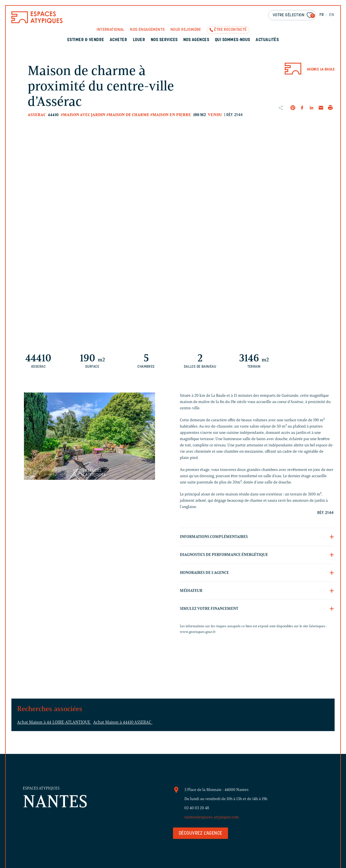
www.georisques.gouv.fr (198, 632)
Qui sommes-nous (233, 40)
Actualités (267, 40)
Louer (139, 40)
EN (332, 15)
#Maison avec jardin (83, 115)
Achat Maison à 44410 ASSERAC (123, 722)
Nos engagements (147, 30)
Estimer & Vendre (86, 40)
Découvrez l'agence (201, 833)
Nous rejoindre (186, 30)
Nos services (164, 40)
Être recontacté (230, 30)
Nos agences (196, 40)
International (110, 30)
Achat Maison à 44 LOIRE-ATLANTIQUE (54, 722)
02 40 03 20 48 (197, 808)
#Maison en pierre (171, 115)
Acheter (118, 40)
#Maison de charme (128, 115)
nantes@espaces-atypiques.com (212, 817)
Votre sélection (294, 16)
